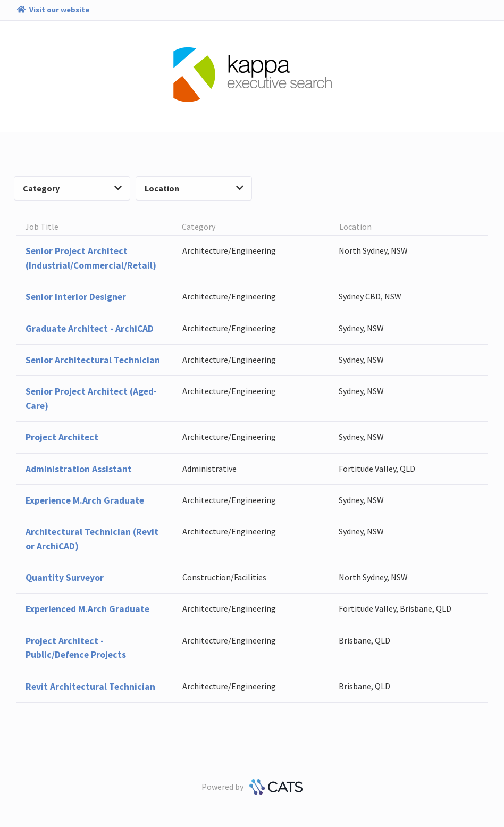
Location (194, 188)
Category (72, 188)
